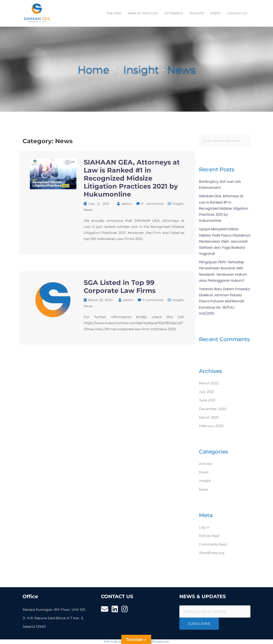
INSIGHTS (197, 13)
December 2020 (213, 409)
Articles (205, 464)
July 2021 (207, 392)
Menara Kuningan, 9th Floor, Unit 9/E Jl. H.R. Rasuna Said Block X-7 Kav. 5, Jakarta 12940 (54, 618)
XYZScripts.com (159, 642)
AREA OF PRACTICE (143, 13)
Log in (204, 527)
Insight (141, 70)
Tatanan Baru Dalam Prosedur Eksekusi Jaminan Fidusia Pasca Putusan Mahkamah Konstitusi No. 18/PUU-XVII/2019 (225, 301)
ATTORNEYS (174, 13)
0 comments (152, 204)
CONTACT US (237, 13)
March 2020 (209, 417)
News (181, 70)
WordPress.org (212, 553)
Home (93, 70)
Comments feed (213, 544)
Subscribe (199, 624)
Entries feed (209, 536)
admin (127, 204)
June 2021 (207, 400)
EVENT (215, 13)
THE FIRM (114, 13)
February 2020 (211, 426)
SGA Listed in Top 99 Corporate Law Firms (120, 287)
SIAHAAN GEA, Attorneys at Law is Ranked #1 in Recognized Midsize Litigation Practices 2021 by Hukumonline (132, 178)
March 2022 (209, 383)
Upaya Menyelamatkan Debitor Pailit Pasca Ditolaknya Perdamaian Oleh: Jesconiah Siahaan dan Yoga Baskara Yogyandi (225, 241)
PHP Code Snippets (117, 642)
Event (204, 472)
